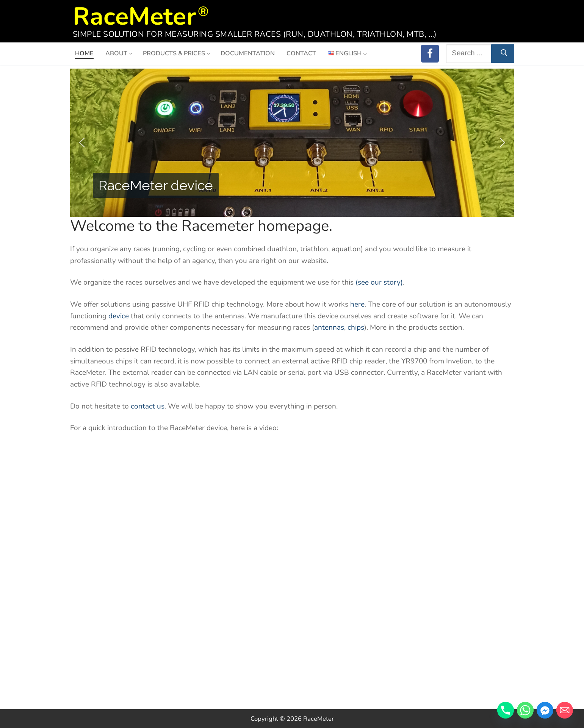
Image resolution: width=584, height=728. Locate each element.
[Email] (565, 710)
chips (356, 327)
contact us (148, 406)
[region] (292, 143)
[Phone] (506, 710)
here (357, 304)
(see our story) (379, 282)
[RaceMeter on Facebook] (430, 54)
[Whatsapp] (525, 710)
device (119, 316)
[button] (82, 142)
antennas (329, 327)
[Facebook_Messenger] (545, 710)
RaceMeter (135, 14)
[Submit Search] (503, 54)
